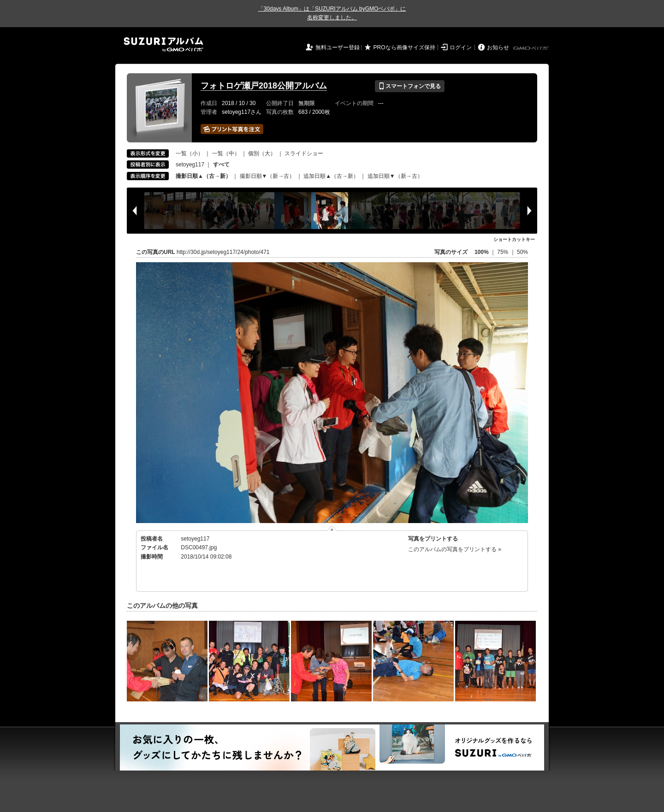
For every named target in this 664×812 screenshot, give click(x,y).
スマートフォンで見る (410, 86)
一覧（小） (190, 153)
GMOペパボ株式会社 (532, 48)
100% (482, 252)
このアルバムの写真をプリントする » (455, 549)
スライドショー (304, 153)
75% (503, 252)
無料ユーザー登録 (338, 47)
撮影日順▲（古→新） (203, 176)
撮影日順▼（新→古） (267, 176)
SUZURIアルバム (163, 44)
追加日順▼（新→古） (395, 176)
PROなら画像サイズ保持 (404, 47)
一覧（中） (226, 153)
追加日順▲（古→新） (331, 176)
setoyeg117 (190, 165)
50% (522, 252)
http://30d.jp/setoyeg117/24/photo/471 (223, 252)
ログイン (461, 47)
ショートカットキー (514, 239)
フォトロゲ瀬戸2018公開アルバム (264, 86)
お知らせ (498, 47)
